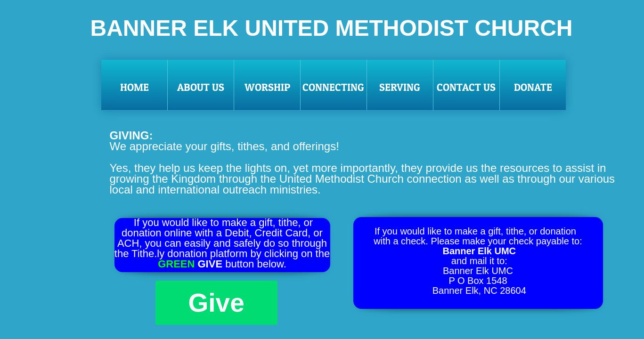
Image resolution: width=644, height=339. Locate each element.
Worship (267, 87)
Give (216, 303)
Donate (533, 87)
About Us (201, 87)
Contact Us (466, 87)
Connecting (333, 87)
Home (135, 87)
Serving (400, 87)
